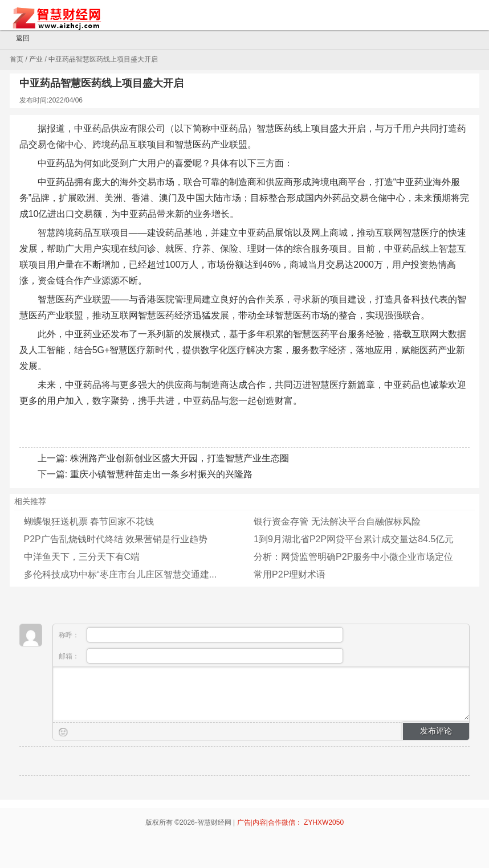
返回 (18, 39)
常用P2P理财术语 (290, 574)
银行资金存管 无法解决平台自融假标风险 (337, 521)
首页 (17, 59)
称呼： (201, 635)
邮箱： (201, 656)
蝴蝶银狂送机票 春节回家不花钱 (89, 521)
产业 (36, 59)
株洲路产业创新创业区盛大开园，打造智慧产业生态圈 (180, 458)
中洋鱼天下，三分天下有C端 (82, 557)
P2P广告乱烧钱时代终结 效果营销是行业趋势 (116, 539)
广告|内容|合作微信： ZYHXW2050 (291, 822)
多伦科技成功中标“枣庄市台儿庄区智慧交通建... (121, 574)
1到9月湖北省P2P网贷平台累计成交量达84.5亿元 (354, 539)
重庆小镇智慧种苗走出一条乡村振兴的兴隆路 (161, 474)
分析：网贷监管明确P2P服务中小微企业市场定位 (353, 557)
